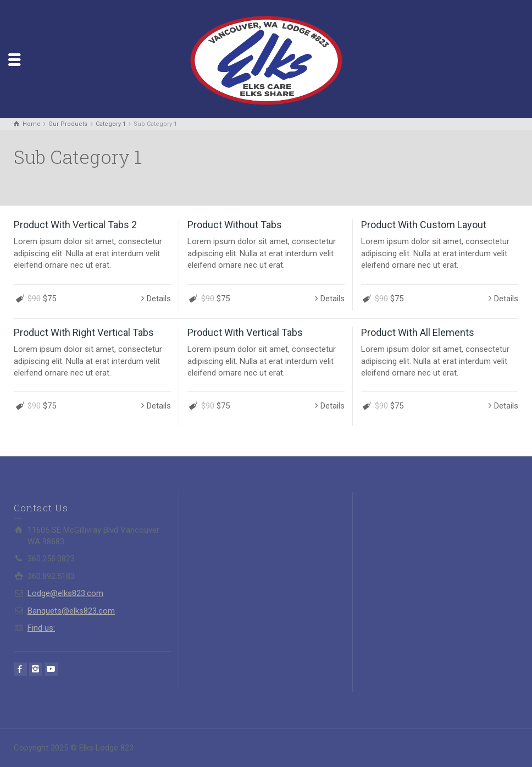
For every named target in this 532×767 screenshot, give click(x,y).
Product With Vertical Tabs (245, 332)
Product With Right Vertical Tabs (84, 332)
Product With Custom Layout (424, 225)
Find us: (41, 628)
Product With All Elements (418, 332)
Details (159, 299)
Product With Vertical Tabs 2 (75, 225)
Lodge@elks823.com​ (65, 593)
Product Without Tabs (235, 225)
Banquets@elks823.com (71, 611)
